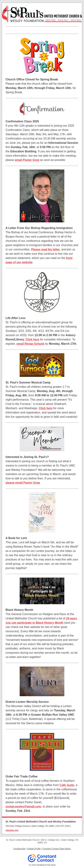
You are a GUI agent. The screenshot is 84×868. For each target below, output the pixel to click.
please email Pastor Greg (23, 483)
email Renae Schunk (30, 344)
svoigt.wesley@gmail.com (23, 806)
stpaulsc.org (12, 830)
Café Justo (67, 785)
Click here (32, 339)
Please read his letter (45, 249)
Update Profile (34, 849)
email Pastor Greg (27, 160)
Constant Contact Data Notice (57, 849)
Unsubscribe (19, 849)
